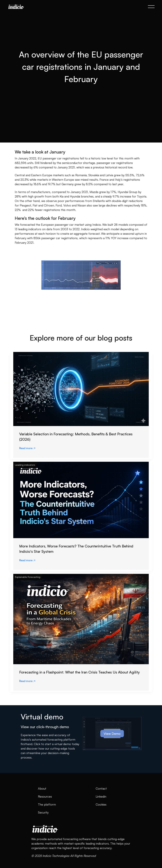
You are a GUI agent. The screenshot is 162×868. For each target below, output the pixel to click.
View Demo (112, 734)
